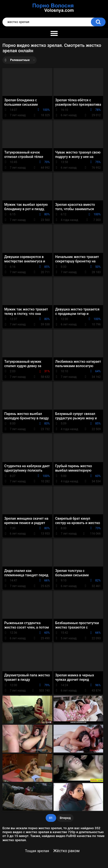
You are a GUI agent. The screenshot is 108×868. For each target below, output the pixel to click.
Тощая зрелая (37, 851)
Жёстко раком (66, 851)
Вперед (65, 818)
